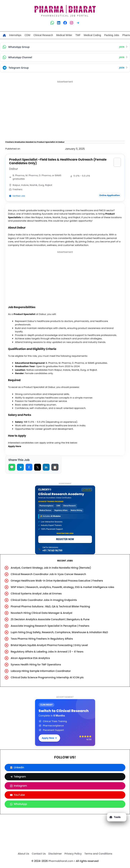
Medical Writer (64, 35)
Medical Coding (92, 35)
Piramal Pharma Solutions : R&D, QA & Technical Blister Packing (50, 606)
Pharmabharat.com (61, 861)
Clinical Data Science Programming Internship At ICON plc (47, 677)
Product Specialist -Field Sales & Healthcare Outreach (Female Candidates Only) (58, 161)
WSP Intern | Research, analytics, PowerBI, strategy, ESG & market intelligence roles (62, 587)
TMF (78, 35)
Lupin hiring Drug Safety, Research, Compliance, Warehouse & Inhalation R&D (59, 632)
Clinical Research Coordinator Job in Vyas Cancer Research (48, 574)
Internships (15, 35)
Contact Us (39, 854)
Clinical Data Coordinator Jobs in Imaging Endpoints (44, 600)
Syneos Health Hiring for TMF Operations (36, 665)
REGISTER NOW (65, 539)
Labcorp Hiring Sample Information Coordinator (41, 671)
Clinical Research (43, 35)
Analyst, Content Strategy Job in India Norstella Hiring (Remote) (51, 568)
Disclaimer (55, 854)
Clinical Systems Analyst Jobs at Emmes (36, 594)
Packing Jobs (112, 35)
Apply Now (49, 738)
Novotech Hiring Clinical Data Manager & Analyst (42, 613)
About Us (23, 854)
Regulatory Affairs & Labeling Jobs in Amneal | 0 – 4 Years (47, 652)
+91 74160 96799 (52, 551)
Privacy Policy (73, 854)
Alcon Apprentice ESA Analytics (30, 658)
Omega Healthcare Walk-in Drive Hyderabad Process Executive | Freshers (57, 581)
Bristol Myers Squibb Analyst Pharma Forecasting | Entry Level (49, 645)
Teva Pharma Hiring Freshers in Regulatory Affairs (42, 639)
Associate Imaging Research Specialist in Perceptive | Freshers (50, 626)
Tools (115, 817)
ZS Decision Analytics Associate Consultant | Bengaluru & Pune (50, 619)
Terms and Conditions (98, 854)
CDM (27, 35)
